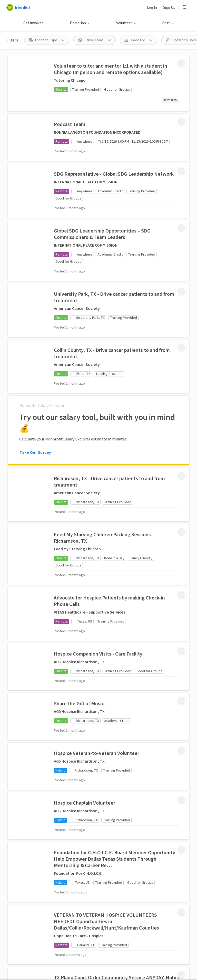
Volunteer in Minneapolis (28, 972)
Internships (113, 671)
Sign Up (169, 8)
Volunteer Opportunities (74, 664)
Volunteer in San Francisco (156, 946)
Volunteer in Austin (64, 955)
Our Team (111, 752)
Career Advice (114, 700)
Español (96, 881)
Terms (73, 897)
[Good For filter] (139, 40)
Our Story (111, 742)
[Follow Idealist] (80, 863)
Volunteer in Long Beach (155, 963)
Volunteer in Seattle (24, 946)
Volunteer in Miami (66, 963)
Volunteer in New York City (130, 972)
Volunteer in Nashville (108, 963)
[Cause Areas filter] (95, 40)
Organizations (74, 692)
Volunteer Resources (70, 705)
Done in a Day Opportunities (74, 680)
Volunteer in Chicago (158, 955)
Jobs (106, 661)
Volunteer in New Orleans (79, 972)
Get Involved (33, 23)
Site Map (122, 897)
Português (119, 881)
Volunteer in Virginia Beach (110, 955)
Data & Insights (116, 761)
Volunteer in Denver (23, 955)
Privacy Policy (97, 897)
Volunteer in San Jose (66, 946)
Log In (152, 8)
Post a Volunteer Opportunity (76, 762)
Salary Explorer (116, 691)
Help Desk (111, 771)
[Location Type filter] (47, 40)
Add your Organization (73, 777)
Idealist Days (72, 717)
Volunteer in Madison (25, 963)
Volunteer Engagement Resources (73, 795)
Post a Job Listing (77, 749)
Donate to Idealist (118, 781)
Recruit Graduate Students (76, 813)
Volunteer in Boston (109, 946)
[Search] (185, 7)
